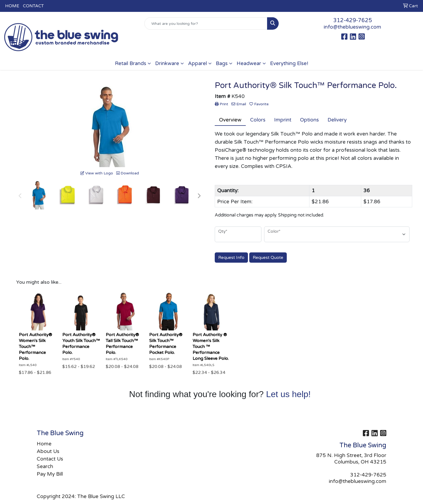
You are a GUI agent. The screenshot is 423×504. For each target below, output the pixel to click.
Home (44, 444)
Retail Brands (131, 63)
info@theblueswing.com (352, 27)
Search (45, 466)
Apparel (197, 63)
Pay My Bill (50, 474)
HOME (12, 6)
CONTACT (33, 6)
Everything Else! (289, 63)
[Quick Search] (206, 23)
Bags (222, 63)
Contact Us (50, 459)
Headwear (249, 63)
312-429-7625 (353, 21)
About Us (48, 451)
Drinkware (167, 63)
